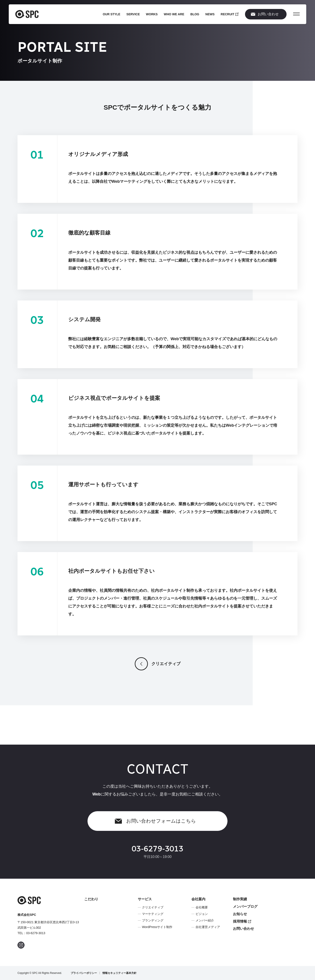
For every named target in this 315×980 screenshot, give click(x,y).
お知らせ (240, 914)
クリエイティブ (158, 666)
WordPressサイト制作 (157, 927)
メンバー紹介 (205, 920)
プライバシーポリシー (84, 973)
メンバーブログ (245, 907)
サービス (145, 899)
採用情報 (242, 921)
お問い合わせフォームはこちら (155, 823)
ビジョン (202, 914)
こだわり (91, 899)
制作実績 (240, 899)
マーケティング (153, 914)
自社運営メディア (208, 927)
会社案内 (198, 899)
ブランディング (153, 920)
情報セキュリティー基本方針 (119, 973)
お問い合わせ (265, 14)
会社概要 (202, 907)
